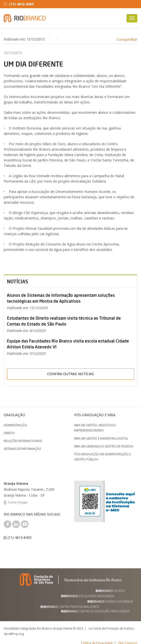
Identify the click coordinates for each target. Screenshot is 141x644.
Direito (9, 433)
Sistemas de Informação (22, 449)
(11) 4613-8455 (19, 4)
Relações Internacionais (23, 441)
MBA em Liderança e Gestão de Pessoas (104, 446)
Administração (15, 425)
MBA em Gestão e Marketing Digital (101, 438)
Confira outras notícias (70, 374)
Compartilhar (127, 39)
